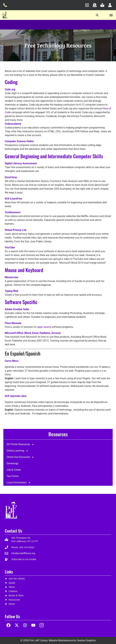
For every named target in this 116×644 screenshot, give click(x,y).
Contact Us (13, 531)
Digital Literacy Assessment (21, 163)
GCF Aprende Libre (16, 396)
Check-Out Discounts (20, 457)
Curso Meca (12, 361)
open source (44, 327)
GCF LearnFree (13, 199)
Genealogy (13, 463)
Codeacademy (13, 124)
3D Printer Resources (20, 445)
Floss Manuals (13, 323)
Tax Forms (13, 476)
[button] (97, 15)
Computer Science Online (19, 141)
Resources (58, 434)
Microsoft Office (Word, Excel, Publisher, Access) (33, 333)
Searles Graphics (86, 640)
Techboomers (13, 212)
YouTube (10, 247)
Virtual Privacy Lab (16, 230)
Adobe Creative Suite (17, 309)
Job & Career (14, 470)
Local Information (19, 483)
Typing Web (11, 291)
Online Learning (17, 451)
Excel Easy (11, 177)
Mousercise (11, 277)
